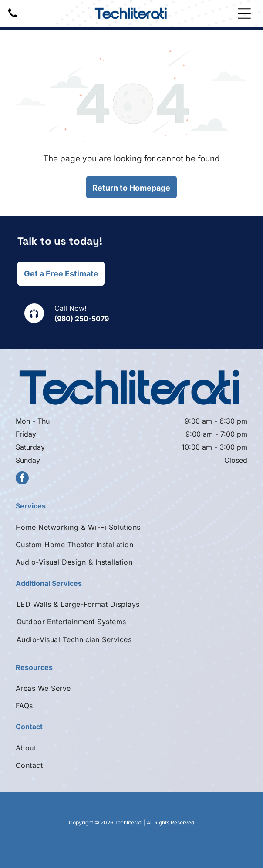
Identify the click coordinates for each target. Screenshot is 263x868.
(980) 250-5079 (82, 319)
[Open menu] (244, 13)
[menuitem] (131, 527)
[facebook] (22, 479)
